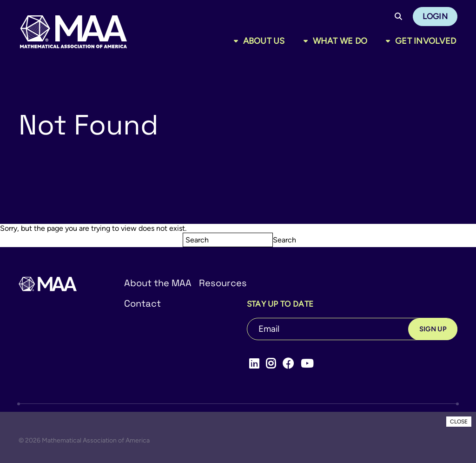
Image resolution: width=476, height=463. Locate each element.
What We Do (340, 41)
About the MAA (158, 283)
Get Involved (426, 41)
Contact (142, 303)
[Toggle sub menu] (238, 41)
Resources (223, 283)
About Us (264, 41)
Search (284, 240)
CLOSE (459, 422)
